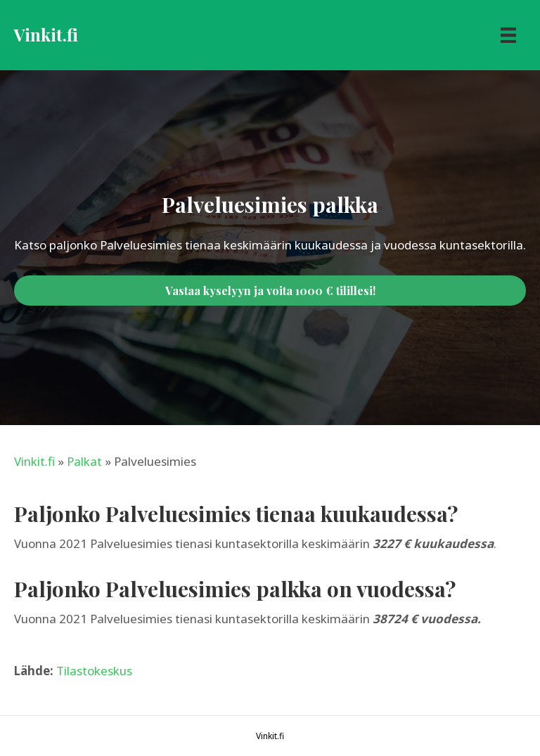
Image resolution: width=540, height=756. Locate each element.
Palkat (84, 461)
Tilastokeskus (94, 671)
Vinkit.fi (34, 461)
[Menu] (508, 35)
